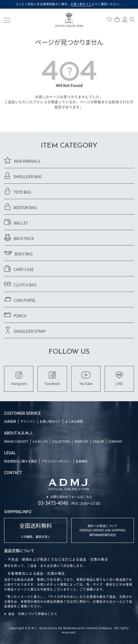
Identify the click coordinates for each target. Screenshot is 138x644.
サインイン (28, 421)
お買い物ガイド (50, 421)
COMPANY (115, 441)
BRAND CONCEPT (16, 441)
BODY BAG (18, 253)
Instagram (19, 379)
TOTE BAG (18, 191)
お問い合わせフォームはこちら (71, 497)
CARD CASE (19, 268)
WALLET (16, 222)
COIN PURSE (20, 299)
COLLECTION (61, 441)
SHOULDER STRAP (25, 330)
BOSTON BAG (21, 207)
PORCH (15, 315)
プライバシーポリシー (56, 461)
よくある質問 (74, 421)
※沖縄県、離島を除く (36, 530)
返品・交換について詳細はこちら (33, 614)
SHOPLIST (81, 441)
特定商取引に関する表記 (21, 461)
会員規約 (81, 461)
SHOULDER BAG (23, 176)
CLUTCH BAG (20, 284)
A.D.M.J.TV (40, 441)
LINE (119, 379)
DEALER (98, 441)
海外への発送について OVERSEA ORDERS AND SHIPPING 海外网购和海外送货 (102, 530)
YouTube (86, 379)
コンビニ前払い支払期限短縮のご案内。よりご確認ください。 (69, 4)
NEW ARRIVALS (22, 160)
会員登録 (10, 421)
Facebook (52, 379)
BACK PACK (19, 237)
